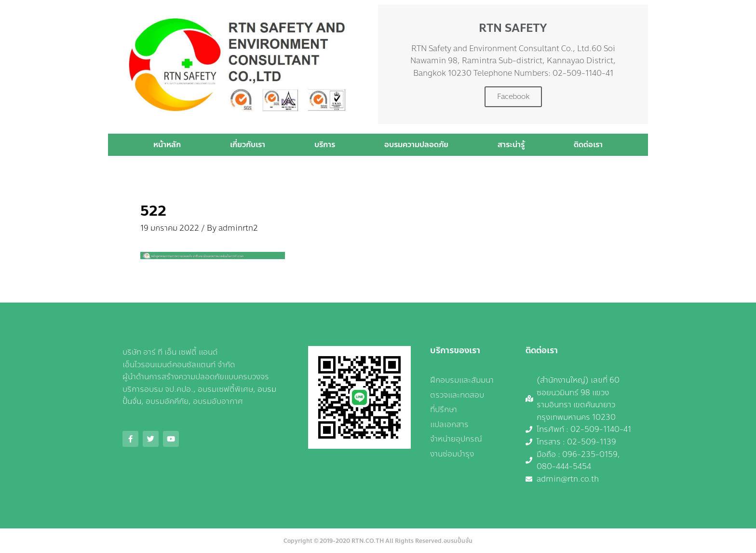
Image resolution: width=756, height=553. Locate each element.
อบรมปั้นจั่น (458, 541)
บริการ (325, 145)
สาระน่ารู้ (511, 145)
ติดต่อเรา (588, 145)
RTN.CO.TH (368, 541)
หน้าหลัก (167, 145)
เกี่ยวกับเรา (248, 145)
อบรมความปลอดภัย (416, 145)
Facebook (513, 97)
